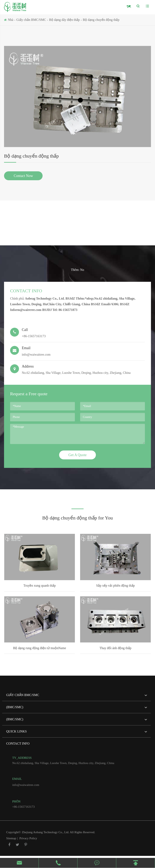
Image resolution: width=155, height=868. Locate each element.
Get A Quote (77, 455)
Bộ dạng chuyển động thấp (101, 20)
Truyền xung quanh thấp (40, 586)
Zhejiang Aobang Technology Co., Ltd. (46, 832)
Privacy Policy (28, 838)
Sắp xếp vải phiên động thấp (115, 586)
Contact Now (23, 176)
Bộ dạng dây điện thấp (64, 20)
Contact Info (26, 291)
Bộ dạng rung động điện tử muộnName (40, 648)
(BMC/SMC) (77, 709)
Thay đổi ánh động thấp (115, 648)
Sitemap (11, 838)
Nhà (11, 20)
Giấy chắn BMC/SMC (31, 20)
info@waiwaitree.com (77, 351)
